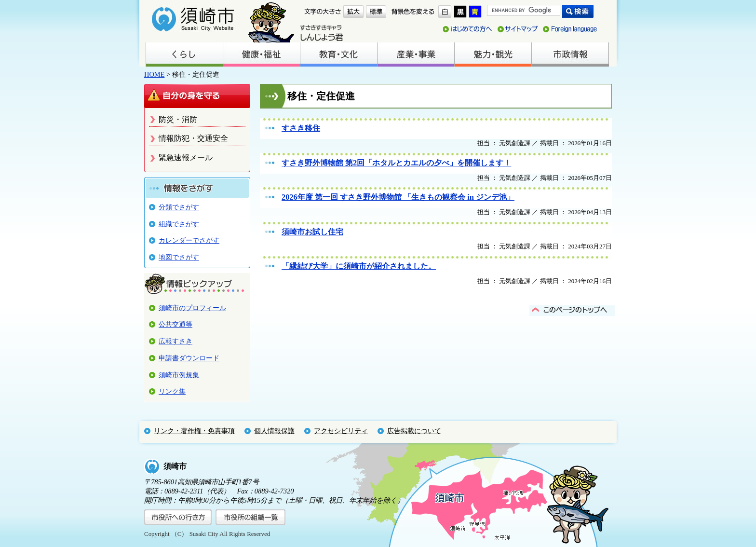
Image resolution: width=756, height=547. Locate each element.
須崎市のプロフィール (192, 308)
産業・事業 (416, 55)
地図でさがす (179, 257)
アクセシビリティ (341, 431)
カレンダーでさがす (189, 240)
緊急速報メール (186, 157)
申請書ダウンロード (189, 358)
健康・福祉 (261, 55)
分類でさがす (179, 207)
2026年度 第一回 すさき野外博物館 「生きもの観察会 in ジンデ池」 (398, 197)
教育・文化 (338, 55)
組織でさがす (179, 224)
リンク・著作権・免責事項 (194, 431)
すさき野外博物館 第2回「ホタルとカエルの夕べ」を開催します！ (396, 163)
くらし (184, 55)
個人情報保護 (274, 431)
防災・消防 (178, 119)
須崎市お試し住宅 (312, 232)
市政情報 (570, 55)
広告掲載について (414, 431)
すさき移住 (301, 128)
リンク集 (172, 391)
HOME (154, 74)
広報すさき (175, 341)
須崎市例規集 (179, 375)
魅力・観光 (493, 55)
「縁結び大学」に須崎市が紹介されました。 (359, 266)
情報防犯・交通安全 (193, 138)
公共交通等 (175, 324)
